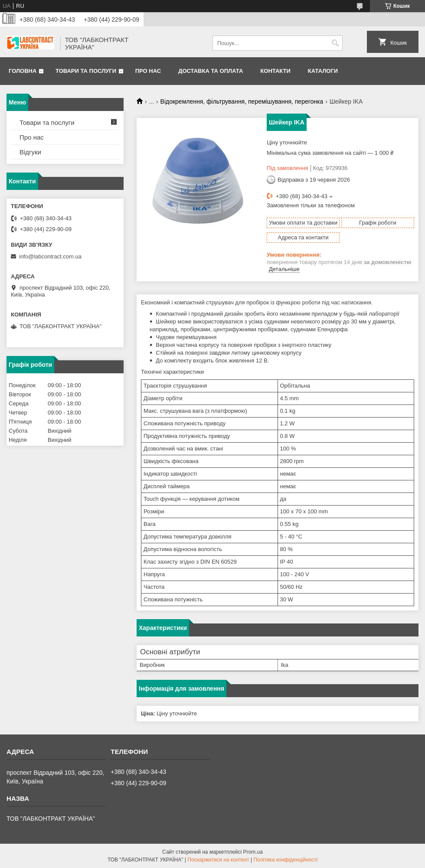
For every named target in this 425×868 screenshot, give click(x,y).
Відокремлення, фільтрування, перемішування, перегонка (242, 101)
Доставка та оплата (211, 71)
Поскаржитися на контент (218, 860)
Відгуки (30, 152)
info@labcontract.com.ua (50, 256)
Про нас (148, 71)
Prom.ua (253, 852)
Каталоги (323, 71)
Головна (23, 71)
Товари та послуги (86, 71)
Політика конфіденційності (285, 860)
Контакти (275, 71)
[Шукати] (335, 43)
